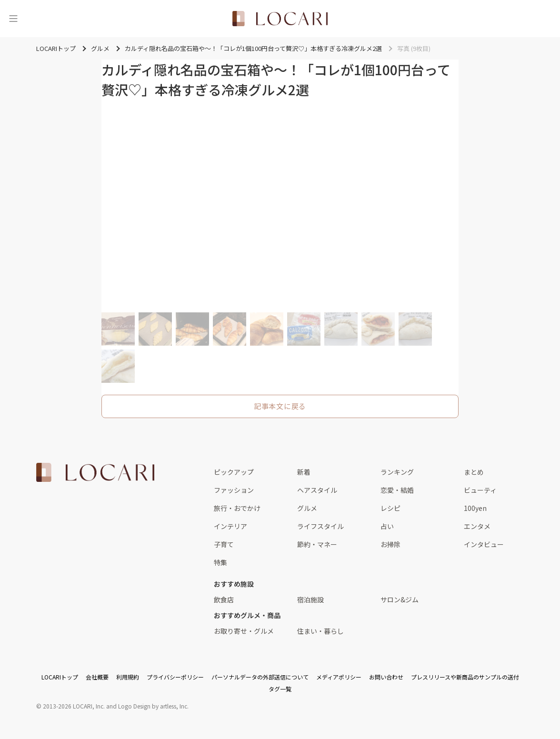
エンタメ (477, 526)
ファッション (234, 490)
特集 (220, 562)
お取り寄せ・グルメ (244, 631)
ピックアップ (234, 472)
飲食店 (224, 599)
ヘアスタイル (317, 490)
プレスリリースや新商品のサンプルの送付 (465, 677)
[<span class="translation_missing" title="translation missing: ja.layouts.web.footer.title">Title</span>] (95, 472)
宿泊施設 (310, 599)
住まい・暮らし (320, 631)
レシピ (390, 508)
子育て (224, 544)
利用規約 (128, 677)
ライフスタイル (320, 526)
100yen (475, 508)
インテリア (230, 526)
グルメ (307, 508)
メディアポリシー (339, 677)
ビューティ (480, 490)
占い (387, 526)
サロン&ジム (400, 599)
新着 (304, 472)
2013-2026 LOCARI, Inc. (74, 706)
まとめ (474, 472)
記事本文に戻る (280, 406)
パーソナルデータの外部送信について (260, 677)
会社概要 (97, 677)
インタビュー (484, 544)
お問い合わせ (386, 677)
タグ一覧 (280, 689)
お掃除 (390, 544)
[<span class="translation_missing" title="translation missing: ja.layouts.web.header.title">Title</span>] (280, 19)
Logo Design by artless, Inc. (153, 706)
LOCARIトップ (60, 677)
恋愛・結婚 (397, 490)
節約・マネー (317, 544)
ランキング (397, 472)
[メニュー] (13, 19)
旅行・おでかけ (237, 508)
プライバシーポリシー (175, 677)
